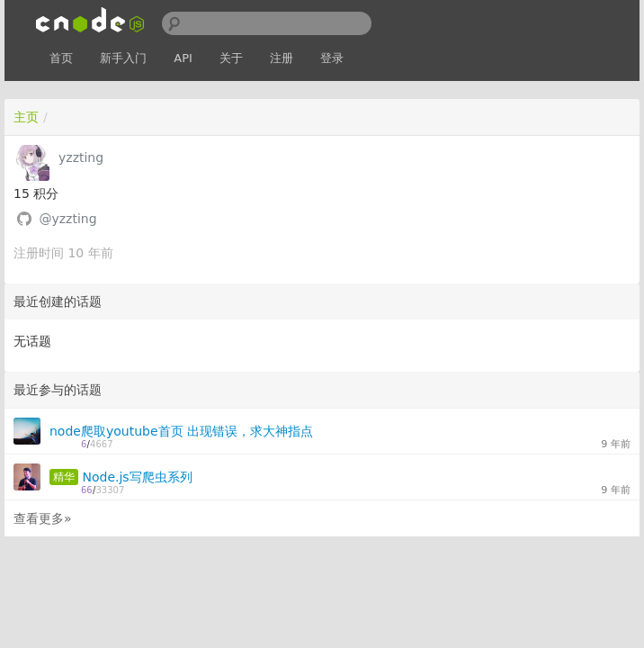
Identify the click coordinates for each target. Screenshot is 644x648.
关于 (231, 58)
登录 (332, 58)
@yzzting (67, 219)
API (183, 58)
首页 (61, 58)
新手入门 (123, 58)
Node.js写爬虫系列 (137, 477)
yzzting (81, 157)
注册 (282, 58)
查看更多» (43, 518)
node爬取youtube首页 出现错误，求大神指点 (181, 431)
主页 (26, 117)
